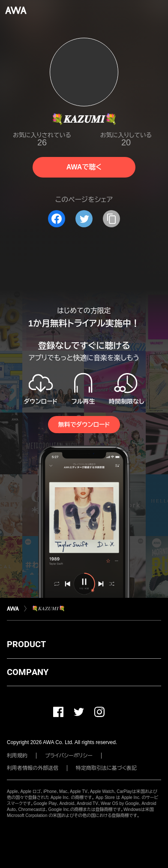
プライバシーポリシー (69, 756)
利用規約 (17, 756)
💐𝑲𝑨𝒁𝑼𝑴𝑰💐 (48, 609)
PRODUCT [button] (26, 644)
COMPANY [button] (28, 672)
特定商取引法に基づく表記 (106, 768)
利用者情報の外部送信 (33, 768)
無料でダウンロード (84, 425)
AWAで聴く (84, 167)
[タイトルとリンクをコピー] (111, 219)
